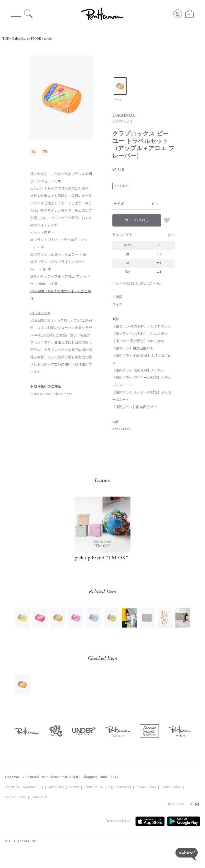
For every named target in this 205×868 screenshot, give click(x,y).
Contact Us (39, 797)
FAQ (114, 777)
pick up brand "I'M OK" (101, 558)
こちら (155, 284)
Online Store (20, 39)
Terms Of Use (94, 787)
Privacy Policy (146, 787)
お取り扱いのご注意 (46, 387)
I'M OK (36, 39)
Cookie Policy (171, 787)
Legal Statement (120, 787)
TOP (6, 39)
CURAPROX (40, 313)
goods (48, 39)
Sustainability (33, 787)
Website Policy (16, 797)
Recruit (74, 787)
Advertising (56, 787)
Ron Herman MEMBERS (61, 777)
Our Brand (31, 777)
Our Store (12, 777)
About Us (12, 787)
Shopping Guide (95, 777)
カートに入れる (137, 220)
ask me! (187, 854)
